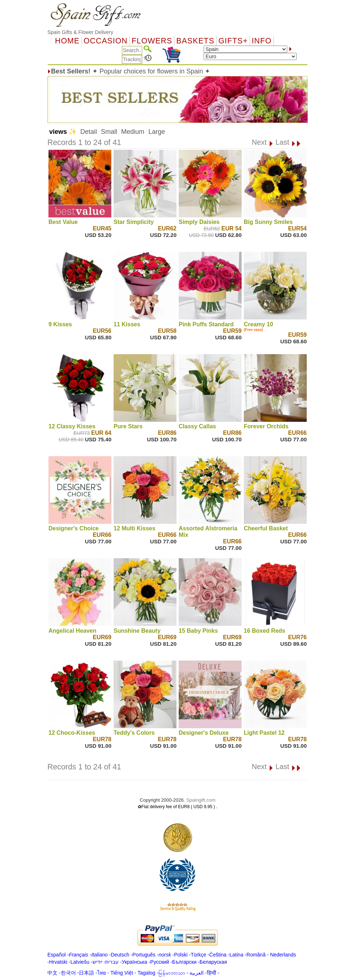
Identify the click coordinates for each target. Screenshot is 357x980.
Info (262, 41)
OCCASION (106, 41)
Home (67, 41)
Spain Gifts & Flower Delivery (80, 32)
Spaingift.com (201, 800)
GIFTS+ (233, 41)
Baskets (195, 41)
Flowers (152, 41)
